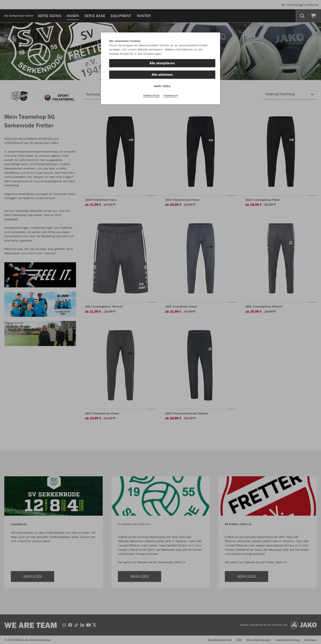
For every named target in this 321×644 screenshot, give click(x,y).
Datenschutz (151, 95)
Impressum (171, 95)
